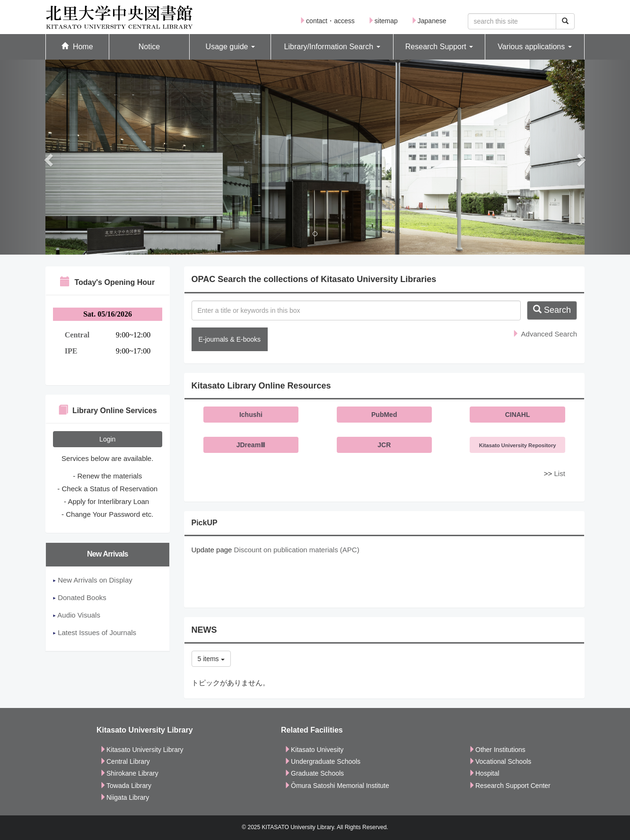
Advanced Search (545, 334)
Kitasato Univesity (314, 750)
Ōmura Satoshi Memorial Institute (337, 786)
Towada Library (126, 786)
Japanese (429, 21)
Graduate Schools (314, 773)
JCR (384, 445)
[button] (230, 47)
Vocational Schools (500, 761)
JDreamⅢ (251, 445)
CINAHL (518, 415)
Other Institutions (497, 750)
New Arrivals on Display (93, 580)
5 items (211, 659)
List (559, 473)
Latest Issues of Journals (95, 632)
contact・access (327, 21)
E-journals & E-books (230, 339)
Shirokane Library (129, 773)
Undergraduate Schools (322, 761)
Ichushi (251, 415)
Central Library (125, 761)
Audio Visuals (77, 615)
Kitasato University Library (142, 750)
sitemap (383, 21)
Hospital (484, 773)
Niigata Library (124, 797)
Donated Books (80, 597)
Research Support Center (510, 786)
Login (107, 439)
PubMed (384, 415)
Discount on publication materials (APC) (297, 550)
